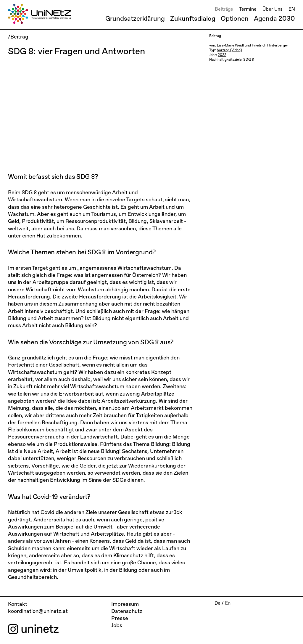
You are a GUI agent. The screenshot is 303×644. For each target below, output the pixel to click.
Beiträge (224, 9)
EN (292, 9)
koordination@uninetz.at (38, 611)
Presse (120, 619)
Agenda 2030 (274, 19)
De (217, 603)
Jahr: (213, 55)
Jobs (117, 626)
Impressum (125, 604)
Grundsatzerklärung (135, 19)
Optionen (235, 19)
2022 (222, 55)
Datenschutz (127, 611)
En (228, 603)
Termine (248, 9)
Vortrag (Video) (229, 50)
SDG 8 (249, 60)
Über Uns (273, 9)
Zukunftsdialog (193, 19)
